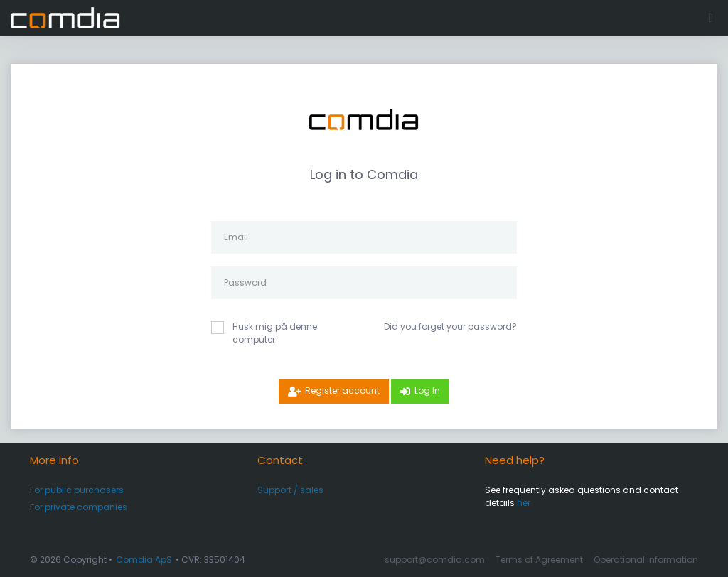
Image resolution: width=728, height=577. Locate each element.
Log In (427, 390)
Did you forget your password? (450, 327)
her (524, 503)
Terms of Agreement (539, 560)
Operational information (646, 560)
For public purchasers (77, 490)
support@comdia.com (435, 560)
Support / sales (290, 490)
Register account (342, 390)
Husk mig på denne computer (275, 333)
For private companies (79, 507)
